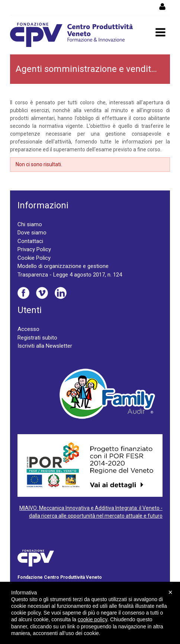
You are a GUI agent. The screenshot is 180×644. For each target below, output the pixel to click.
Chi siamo (30, 224)
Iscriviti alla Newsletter (45, 346)
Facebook (23, 293)
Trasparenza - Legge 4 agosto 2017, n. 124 (70, 275)
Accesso (28, 329)
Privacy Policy (34, 249)
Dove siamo (32, 233)
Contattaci (30, 241)
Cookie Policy (34, 258)
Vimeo (42, 293)
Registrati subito (37, 338)
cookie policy (92, 619)
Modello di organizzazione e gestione (63, 266)
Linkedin (61, 293)
